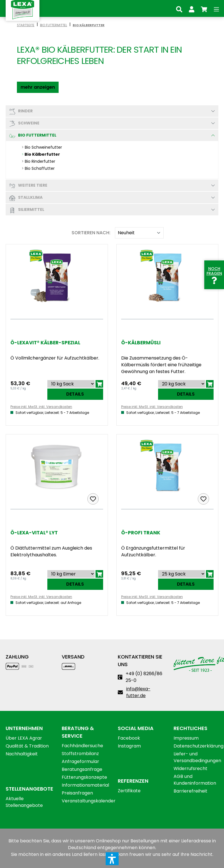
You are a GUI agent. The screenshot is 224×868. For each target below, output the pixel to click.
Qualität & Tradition (27, 746)
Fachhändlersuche (82, 746)
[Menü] (216, 8)
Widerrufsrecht (190, 768)
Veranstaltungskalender (89, 801)
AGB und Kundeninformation (195, 780)
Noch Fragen (214, 275)
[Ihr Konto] (192, 8)
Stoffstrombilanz (80, 754)
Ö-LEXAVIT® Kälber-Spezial (45, 343)
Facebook (129, 738)
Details (75, 394)
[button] (38, 87)
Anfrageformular (80, 761)
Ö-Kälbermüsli (141, 343)
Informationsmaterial (85, 785)
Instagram (129, 746)
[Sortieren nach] (139, 233)
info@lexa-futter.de (138, 692)
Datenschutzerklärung (199, 746)
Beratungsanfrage (82, 769)
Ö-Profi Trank (141, 533)
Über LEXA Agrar (24, 738)
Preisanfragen (77, 793)
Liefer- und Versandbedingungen (197, 757)
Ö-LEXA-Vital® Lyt (34, 533)
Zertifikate (129, 791)
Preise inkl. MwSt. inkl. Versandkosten (41, 407)
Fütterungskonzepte (84, 777)
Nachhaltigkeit (22, 754)
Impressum (186, 738)
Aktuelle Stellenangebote (24, 802)
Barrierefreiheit (190, 791)
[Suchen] (179, 8)
